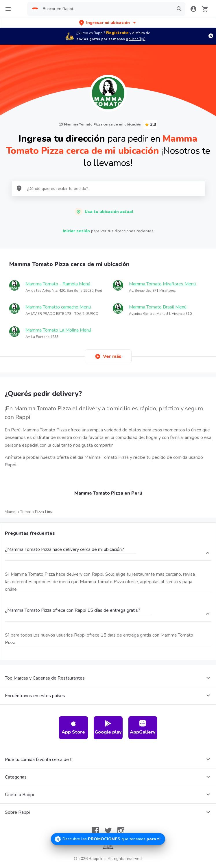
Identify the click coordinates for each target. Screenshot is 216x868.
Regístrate (117, 33)
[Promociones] (108, 839)
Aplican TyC (135, 39)
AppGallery (143, 728)
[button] (108, 23)
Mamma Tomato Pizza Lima (29, 512)
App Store (73, 728)
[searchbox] (106, 9)
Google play (108, 728)
